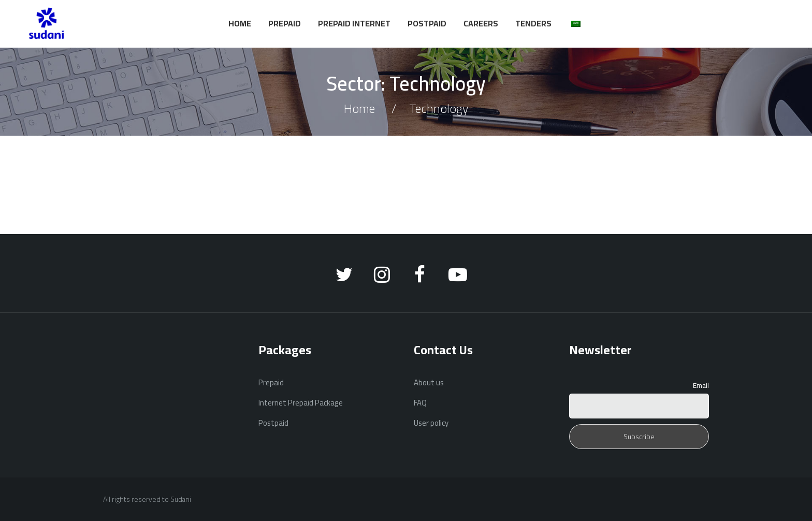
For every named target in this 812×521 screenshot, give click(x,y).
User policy (431, 423)
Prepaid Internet (354, 23)
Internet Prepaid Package (301, 403)
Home (240, 23)
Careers (481, 23)
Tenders (533, 23)
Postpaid (427, 23)
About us (429, 382)
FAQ (420, 403)
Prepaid (285, 23)
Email (701, 385)
